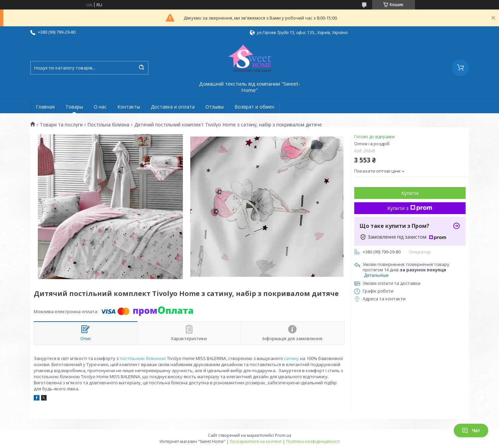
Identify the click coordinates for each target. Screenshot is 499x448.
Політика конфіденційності (313, 441)
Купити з (410, 208)
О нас (100, 107)
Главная (45, 107)
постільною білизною (143, 358)
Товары (74, 107)
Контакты (129, 107)
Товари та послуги (61, 125)
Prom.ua (283, 435)
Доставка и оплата (173, 107)
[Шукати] (142, 68)
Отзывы (215, 107)
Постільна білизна (108, 125)
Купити (410, 193)
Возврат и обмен (254, 107)
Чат (471, 430)
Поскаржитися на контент (256, 441)
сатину (292, 358)
